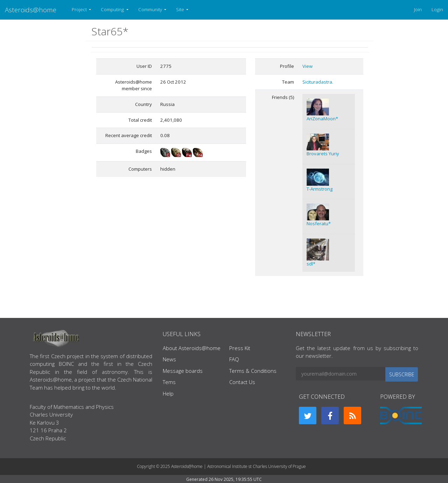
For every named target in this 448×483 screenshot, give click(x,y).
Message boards (183, 371)
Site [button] (181, 9)
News (169, 359)
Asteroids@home (31, 10)
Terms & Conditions (253, 371)
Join (418, 9)
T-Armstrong (320, 189)
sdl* (311, 264)
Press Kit (240, 348)
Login (437, 9)
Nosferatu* (319, 223)
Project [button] (80, 9)
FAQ (234, 359)
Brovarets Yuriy (323, 154)
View (307, 66)
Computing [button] (113, 9)
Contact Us (242, 382)
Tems (169, 382)
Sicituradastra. (318, 82)
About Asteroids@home (192, 348)
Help (168, 393)
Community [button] (151, 9)
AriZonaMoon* (322, 119)
